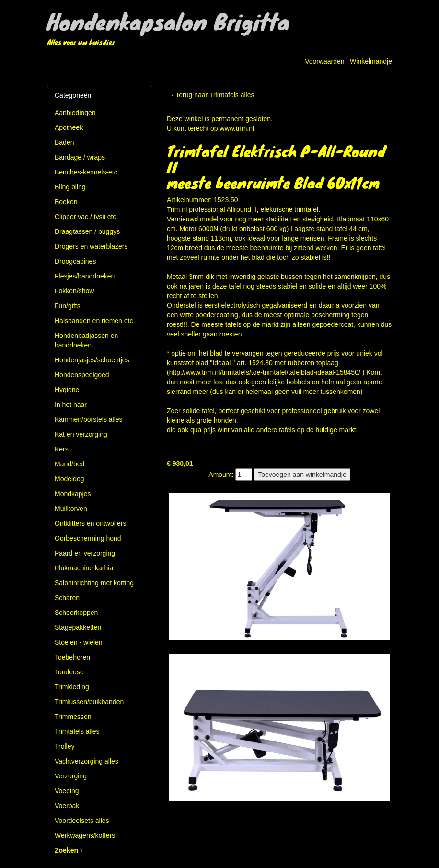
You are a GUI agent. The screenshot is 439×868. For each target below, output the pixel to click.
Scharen (67, 598)
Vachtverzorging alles (87, 761)
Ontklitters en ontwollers (90, 523)
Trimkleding (72, 687)
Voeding (67, 791)
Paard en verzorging (85, 553)
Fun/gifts (68, 306)
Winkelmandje (371, 61)
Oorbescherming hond (88, 538)
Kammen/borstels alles (89, 419)
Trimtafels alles (77, 731)
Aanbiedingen (75, 113)
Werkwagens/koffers (85, 835)
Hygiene (67, 390)
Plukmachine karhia (84, 568)
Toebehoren (72, 657)
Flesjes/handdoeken (85, 276)
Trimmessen (73, 717)
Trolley (65, 746)
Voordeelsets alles (82, 821)
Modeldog (69, 479)
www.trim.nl (237, 128)
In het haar (71, 405)
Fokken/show (74, 291)
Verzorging (71, 776)
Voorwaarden (325, 61)
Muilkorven (71, 509)
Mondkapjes (73, 494)
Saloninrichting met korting (94, 583)
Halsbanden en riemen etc (94, 321)
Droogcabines (75, 261)
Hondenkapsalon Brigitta (168, 21)
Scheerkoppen (76, 613)
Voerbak (67, 806)
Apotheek (69, 127)
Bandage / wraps (80, 157)
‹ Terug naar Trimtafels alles (213, 95)
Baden (64, 142)
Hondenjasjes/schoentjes (92, 360)
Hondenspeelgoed (82, 375)
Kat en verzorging (81, 434)
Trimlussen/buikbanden (89, 702)
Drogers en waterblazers (91, 246)
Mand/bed (69, 464)
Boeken (66, 202)
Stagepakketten (78, 627)
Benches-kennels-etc (86, 172)
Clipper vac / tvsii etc (85, 217)
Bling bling (70, 187)
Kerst (63, 449)
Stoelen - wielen (79, 642)
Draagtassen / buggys (87, 231)
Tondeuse (69, 672)
